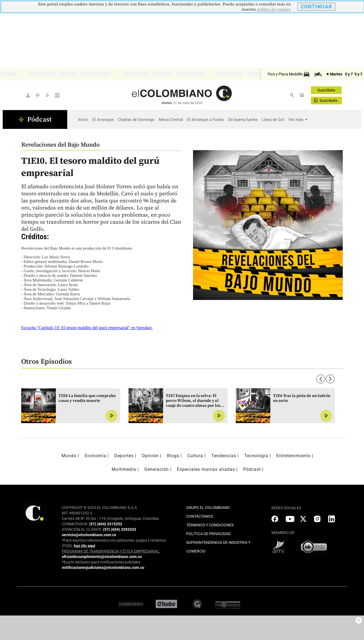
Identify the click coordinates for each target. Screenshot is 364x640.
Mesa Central (171, 120)
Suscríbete (326, 90)
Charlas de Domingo (136, 120)
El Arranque (103, 120)
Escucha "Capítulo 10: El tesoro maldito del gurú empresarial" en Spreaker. (87, 328)
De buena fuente (243, 120)
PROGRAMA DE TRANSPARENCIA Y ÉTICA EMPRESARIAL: (111, 551)
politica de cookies (274, 9)
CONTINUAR (316, 7)
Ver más (296, 120)
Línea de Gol (273, 120)
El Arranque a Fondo (206, 120)
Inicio (83, 120)
